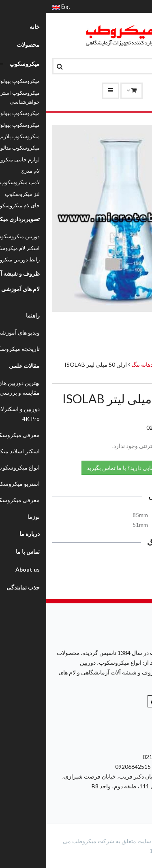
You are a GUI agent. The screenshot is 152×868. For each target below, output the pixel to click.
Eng (15, 7)
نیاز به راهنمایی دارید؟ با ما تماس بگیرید (91, 467)
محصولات (134, 364)
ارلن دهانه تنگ (101, 364)
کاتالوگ (129, 563)
